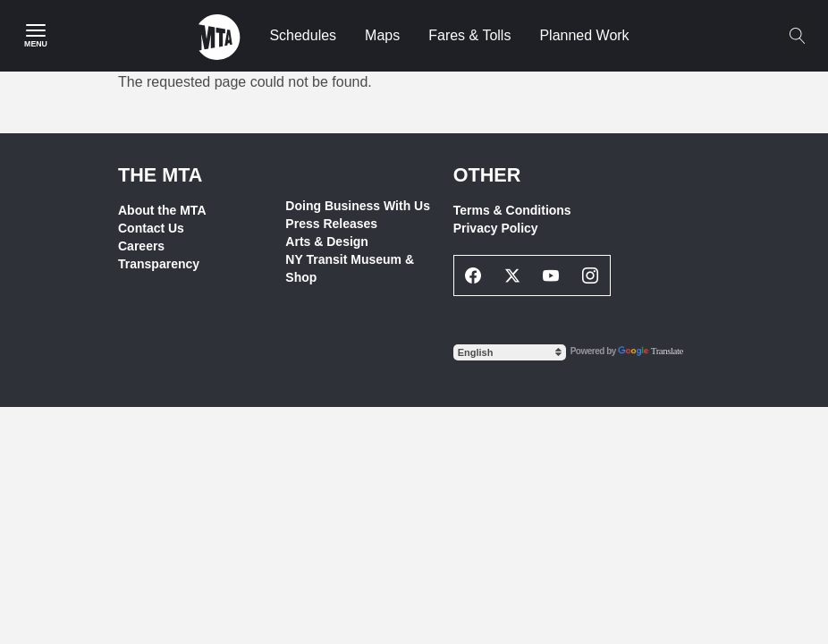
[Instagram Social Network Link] (590, 275)
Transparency (159, 264)
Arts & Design (327, 241)
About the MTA (162, 210)
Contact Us (151, 228)
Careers (141, 246)
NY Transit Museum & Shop (350, 268)
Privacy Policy (496, 228)
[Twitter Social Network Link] (512, 275)
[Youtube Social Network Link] (552, 275)
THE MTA (160, 175)
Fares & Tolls (469, 35)
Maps (382, 35)
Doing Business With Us (358, 206)
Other (487, 175)
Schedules (303, 35)
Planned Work (584, 35)
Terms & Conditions (512, 210)
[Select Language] (510, 352)
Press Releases (331, 224)
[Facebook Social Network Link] (474, 275)
